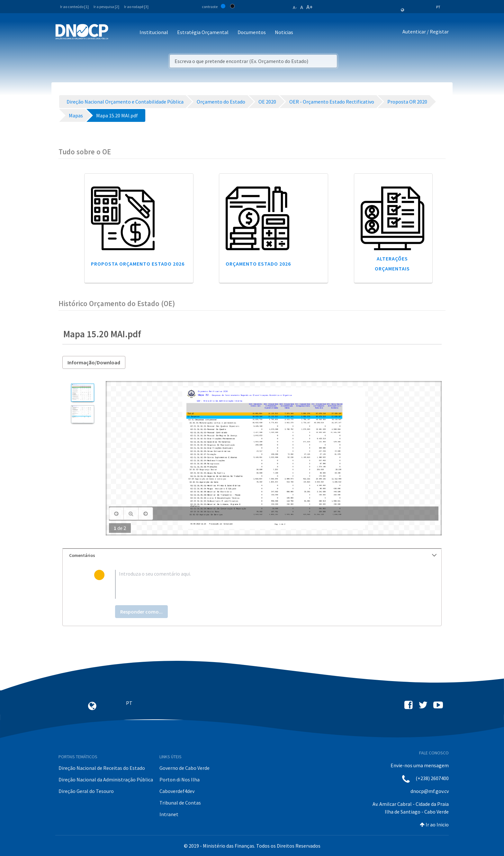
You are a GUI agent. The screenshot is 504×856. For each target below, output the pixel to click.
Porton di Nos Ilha (180, 779)
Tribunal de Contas (180, 803)
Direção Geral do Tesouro (86, 791)
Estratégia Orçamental (203, 32)
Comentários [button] (253, 555)
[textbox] (262, 584)
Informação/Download (94, 362)
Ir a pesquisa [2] (106, 7)
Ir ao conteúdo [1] (74, 7)
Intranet (169, 814)
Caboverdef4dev (177, 791)
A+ (310, 7)
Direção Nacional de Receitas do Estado (102, 768)
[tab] (252, 555)
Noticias (284, 32)
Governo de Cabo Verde (184, 768)
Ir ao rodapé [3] (136, 7)
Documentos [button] (252, 32)
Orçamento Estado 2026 (258, 264)
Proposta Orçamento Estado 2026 (138, 264)
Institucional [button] (154, 32)
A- (295, 7)
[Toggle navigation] (117, 33)
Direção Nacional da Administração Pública (106, 779)
